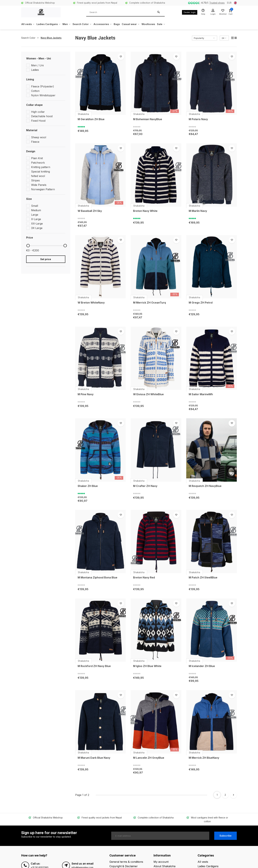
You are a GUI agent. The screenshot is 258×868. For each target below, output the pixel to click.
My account (161, 858)
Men (70, 24)
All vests (28, 24)
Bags (123, 24)
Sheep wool (39, 137)
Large (35, 215)
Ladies (35, 70)
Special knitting (40, 172)
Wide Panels (39, 185)
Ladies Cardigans (50, 24)
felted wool (38, 176)
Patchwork (38, 163)
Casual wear (138, 24)
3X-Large (37, 228)
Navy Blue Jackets (51, 38)
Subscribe (226, 832)
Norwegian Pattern (43, 189)
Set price (46, 259)
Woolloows (157, 24)
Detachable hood (42, 116)
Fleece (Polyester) (43, 86)
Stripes (35, 180)
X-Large (36, 219)
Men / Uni (37, 65)
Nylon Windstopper (43, 95)
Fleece (35, 142)
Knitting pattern (41, 167)
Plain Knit (37, 158)
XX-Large (37, 224)
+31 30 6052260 (40, 864)
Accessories (108, 24)
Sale (170, 24)
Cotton (35, 91)
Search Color (86, 24)
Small (35, 206)
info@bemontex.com (82, 864)
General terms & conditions (126, 858)
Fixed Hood (38, 121)
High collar (38, 112)
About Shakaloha (164, 863)
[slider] (28, 246)
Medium (36, 210)
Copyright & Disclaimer (124, 863)
